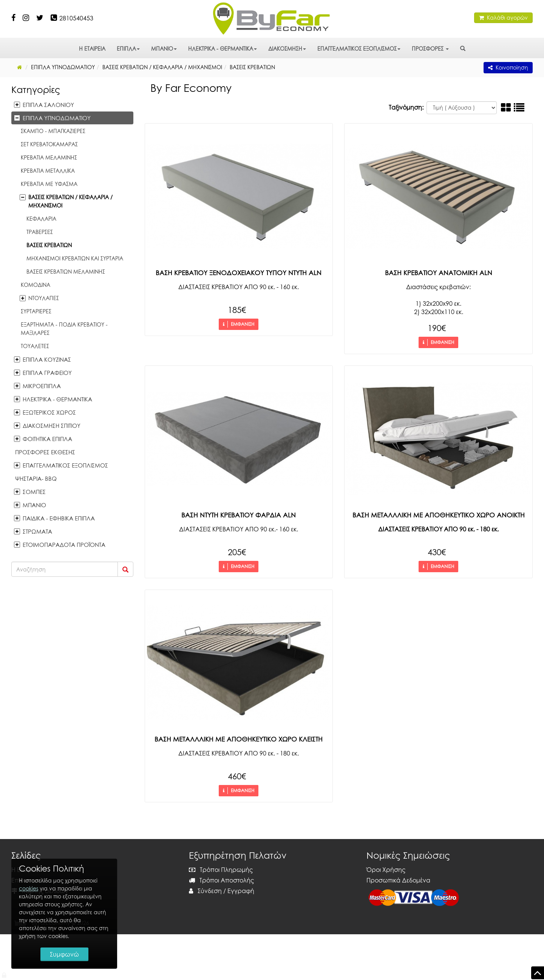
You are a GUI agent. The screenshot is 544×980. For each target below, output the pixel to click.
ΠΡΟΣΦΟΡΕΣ (430, 49)
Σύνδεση (205, 891)
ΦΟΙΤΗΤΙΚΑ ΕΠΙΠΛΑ (47, 439)
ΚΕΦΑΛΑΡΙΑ (41, 219)
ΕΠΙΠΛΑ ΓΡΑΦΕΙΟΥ (47, 373)
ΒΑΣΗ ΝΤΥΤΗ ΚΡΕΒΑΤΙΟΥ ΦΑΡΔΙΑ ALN (239, 515)
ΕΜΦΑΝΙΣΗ (239, 324)
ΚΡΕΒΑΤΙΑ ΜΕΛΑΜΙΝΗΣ (49, 157)
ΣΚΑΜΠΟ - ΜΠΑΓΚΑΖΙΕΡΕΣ (53, 131)
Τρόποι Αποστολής (221, 880)
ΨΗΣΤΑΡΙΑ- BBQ (36, 478)
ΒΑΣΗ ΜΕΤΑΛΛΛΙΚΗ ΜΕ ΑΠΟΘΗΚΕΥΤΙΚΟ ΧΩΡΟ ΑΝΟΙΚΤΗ (439, 515)
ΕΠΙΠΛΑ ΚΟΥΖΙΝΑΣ (47, 359)
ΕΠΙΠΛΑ (128, 49)
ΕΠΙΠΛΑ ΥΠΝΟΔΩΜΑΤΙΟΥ (57, 118)
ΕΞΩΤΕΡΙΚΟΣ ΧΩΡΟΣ (49, 412)
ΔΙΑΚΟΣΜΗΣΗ (287, 49)
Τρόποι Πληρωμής (221, 870)
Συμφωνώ (64, 954)
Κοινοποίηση (508, 67)
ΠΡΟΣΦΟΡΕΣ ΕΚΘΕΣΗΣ (45, 452)
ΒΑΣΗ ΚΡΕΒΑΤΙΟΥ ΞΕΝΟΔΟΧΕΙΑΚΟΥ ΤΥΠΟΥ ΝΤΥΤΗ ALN (239, 273)
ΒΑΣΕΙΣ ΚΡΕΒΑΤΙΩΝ (49, 245)
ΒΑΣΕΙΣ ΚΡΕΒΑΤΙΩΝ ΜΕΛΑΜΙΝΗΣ (66, 272)
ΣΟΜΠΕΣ (34, 492)
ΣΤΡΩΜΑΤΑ (37, 531)
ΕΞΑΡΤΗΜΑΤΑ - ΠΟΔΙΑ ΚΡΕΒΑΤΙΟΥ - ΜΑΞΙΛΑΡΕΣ (64, 329)
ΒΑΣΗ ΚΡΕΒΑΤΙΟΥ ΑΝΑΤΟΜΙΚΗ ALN (439, 273)
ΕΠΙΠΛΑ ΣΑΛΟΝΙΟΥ (48, 105)
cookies (29, 888)
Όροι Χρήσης (386, 870)
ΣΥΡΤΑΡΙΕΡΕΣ (36, 311)
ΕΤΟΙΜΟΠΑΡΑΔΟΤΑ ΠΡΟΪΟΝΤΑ (64, 545)
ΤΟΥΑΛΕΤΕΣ (35, 346)
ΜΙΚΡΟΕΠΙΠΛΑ (42, 386)
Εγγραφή (241, 891)
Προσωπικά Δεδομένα (398, 880)
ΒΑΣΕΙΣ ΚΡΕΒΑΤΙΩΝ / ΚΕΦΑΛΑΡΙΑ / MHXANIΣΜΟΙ (70, 201)
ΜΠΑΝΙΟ (164, 49)
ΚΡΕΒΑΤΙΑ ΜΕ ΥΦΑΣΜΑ (49, 184)
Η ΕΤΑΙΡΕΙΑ (92, 49)
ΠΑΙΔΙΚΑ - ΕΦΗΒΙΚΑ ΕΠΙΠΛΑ (59, 518)
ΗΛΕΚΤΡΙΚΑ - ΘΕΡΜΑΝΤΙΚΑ (223, 49)
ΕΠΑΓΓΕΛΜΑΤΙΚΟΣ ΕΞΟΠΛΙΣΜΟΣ (359, 49)
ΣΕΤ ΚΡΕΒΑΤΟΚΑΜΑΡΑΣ (49, 144)
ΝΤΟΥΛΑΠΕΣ (44, 298)
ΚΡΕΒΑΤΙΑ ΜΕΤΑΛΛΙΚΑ (48, 171)
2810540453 (76, 18)
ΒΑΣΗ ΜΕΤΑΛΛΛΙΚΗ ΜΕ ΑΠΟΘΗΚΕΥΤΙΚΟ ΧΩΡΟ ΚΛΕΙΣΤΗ (239, 739)
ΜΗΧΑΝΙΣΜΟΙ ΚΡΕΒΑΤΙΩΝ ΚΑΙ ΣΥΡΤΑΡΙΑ (75, 258)
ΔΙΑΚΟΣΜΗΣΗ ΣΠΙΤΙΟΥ (52, 426)
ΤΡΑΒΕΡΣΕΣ (40, 232)
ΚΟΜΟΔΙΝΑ (36, 285)
